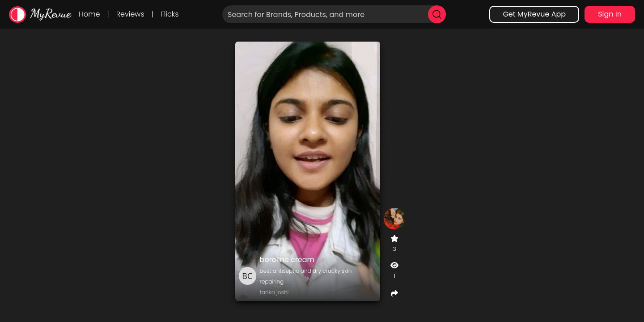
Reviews (130, 14)
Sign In (610, 14)
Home (89, 14)
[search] (437, 14)
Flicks (170, 14)
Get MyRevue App (534, 14)
